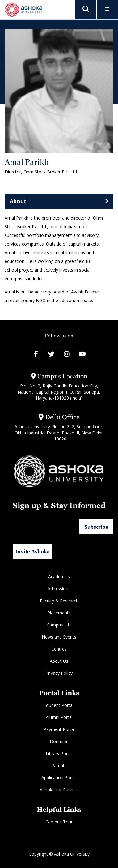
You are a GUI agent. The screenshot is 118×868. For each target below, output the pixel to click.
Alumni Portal (59, 717)
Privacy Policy (59, 673)
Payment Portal (59, 729)
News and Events (59, 637)
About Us (59, 661)
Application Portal (59, 778)
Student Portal (59, 705)
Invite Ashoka (33, 552)
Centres (59, 649)
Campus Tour (59, 822)
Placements (59, 613)
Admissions (59, 589)
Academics (59, 577)
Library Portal (59, 753)
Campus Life (59, 625)
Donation (59, 741)
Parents (59, 765)
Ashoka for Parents (59, 790)
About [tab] (18, 201)
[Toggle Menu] (107, 9)
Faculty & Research (59, 601)
